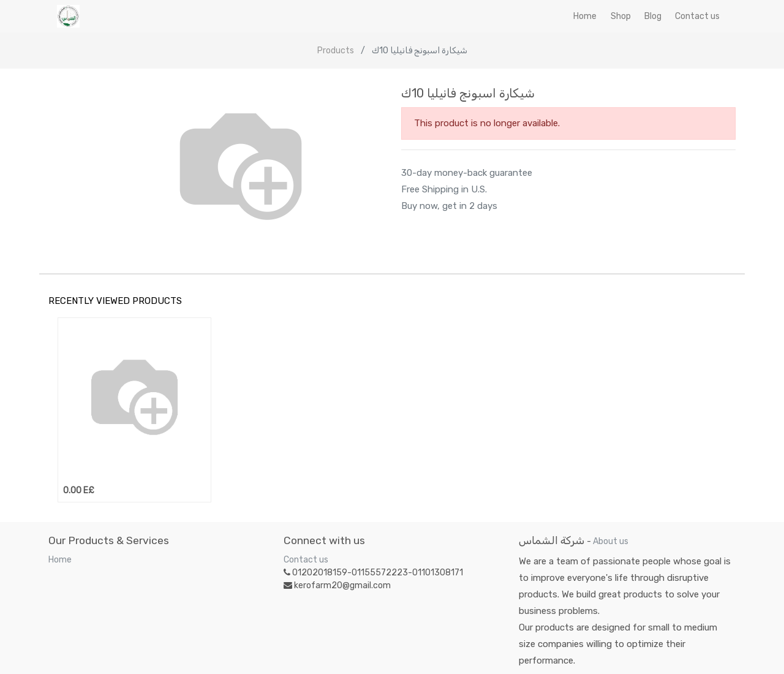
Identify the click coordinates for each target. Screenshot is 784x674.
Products (336, 51)
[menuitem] (585, 16)
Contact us (306, 560)
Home (60, 560)
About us (611, 541)
